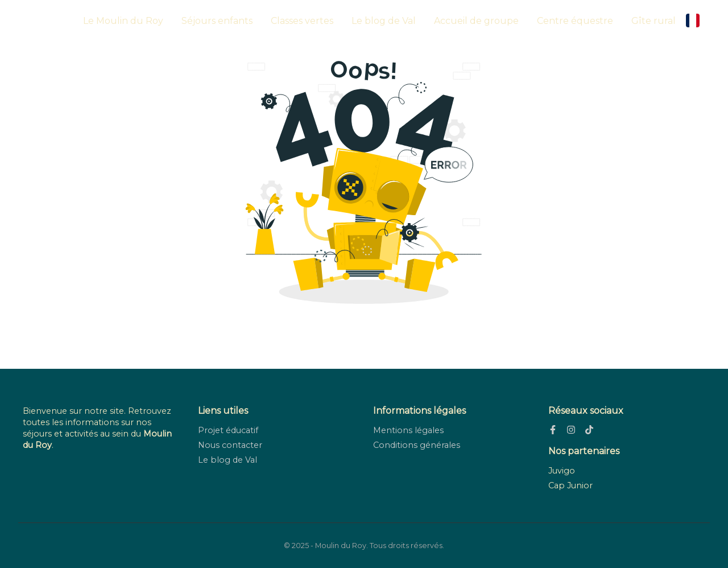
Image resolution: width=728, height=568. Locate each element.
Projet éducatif (228, 430)
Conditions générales (417, 445)
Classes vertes (302, 21)
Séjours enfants (217, 21)
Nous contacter (230, 445)
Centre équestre (575, 21)
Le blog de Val (384, 21)
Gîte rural (653, 21)
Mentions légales (408, 430)
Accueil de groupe (476, 21)
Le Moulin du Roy (123, 21)
